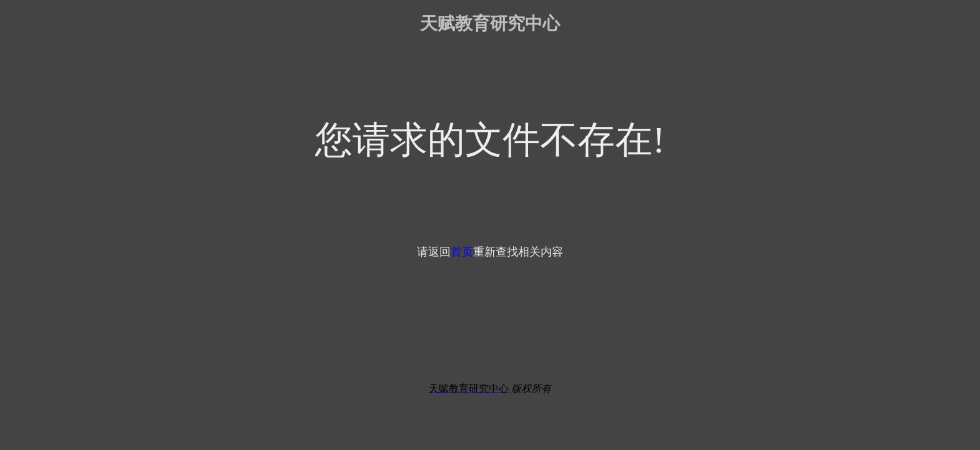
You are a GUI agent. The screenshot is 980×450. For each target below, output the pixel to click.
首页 (462, 252)
